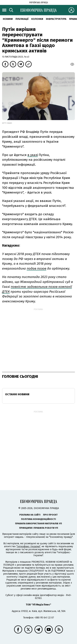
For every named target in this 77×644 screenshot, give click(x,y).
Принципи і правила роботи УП (39, 528)
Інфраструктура (56, 19)
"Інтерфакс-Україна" (28, 546)
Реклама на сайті (30, 515)
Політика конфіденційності (38, 519)
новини (8, 19)
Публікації (22, 19)
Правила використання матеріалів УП (38, 523)
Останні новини (17, 394)
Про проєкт (50, 515)
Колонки (37, 19)
